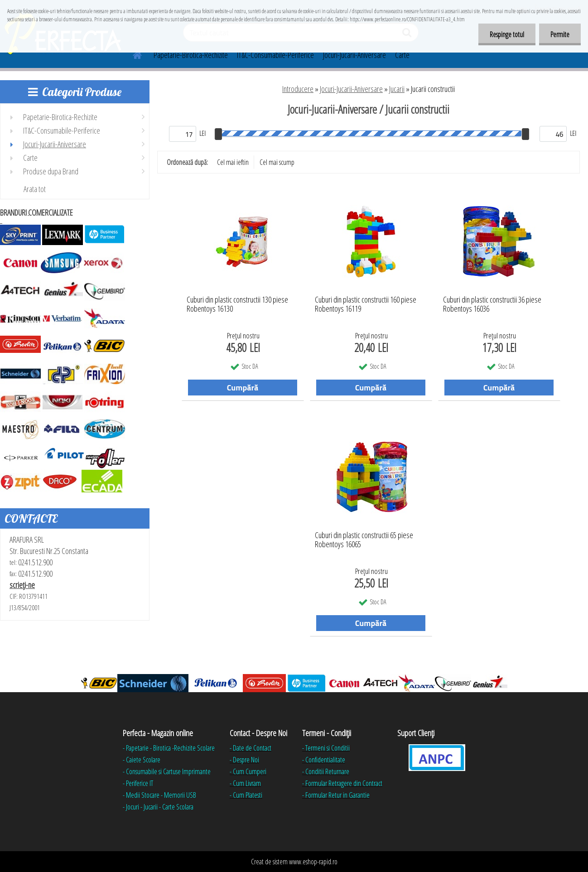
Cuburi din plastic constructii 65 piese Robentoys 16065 (364, 540)
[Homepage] (132, 54)
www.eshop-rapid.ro (313, 862)
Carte (402, 55)
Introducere (298, 89)
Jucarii (397, 89)
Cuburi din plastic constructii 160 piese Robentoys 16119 (366, 304)
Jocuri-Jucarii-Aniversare (354, 55)
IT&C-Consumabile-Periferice (275, 55)
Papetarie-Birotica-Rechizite (191, 55)
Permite (560, 34)
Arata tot (35, 189)
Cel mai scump (277, 162)
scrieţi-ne (22, 585)
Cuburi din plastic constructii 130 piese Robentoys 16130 (237, 304)
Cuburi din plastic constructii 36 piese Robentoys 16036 (492, 304)
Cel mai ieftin (233, 162)
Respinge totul (507, 34)
